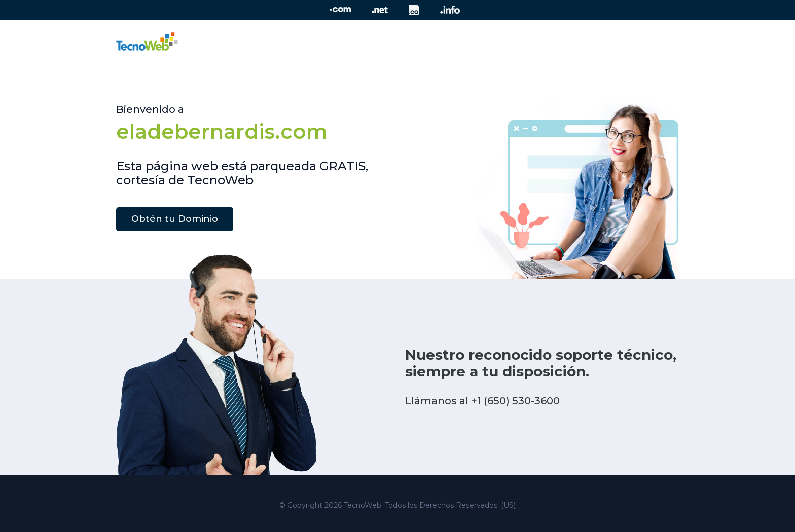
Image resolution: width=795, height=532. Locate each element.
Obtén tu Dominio (175, 219)
